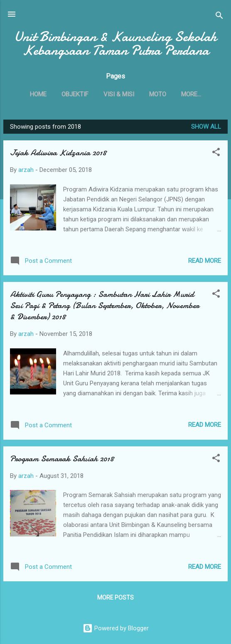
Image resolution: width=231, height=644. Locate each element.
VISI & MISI (119, 94)
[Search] (219, 17)
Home (38, 94)
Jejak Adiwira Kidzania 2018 (58, 153)
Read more (205, 261)
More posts (116, 597)
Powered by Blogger (116, 628)
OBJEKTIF (75, 94)
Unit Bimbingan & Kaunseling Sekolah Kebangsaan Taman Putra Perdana (116, 44)
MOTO (158, 94)
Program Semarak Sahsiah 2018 (62, 459)
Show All (206, 127)
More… (191, 94)
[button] (216, 153)
